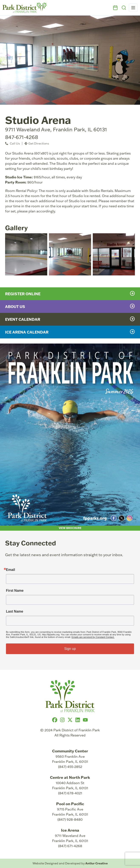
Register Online (70, 294)
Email (11, 570)
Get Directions (37, 143)
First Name (15, 591)
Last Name (15, 612)
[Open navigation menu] (133, 8)
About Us (70, 306)
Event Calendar (70, 319)
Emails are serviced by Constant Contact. (93, 637)
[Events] (115, 8)
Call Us (12, 143)
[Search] (124, 8)
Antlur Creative (96, 863)
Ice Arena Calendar (70, 332)
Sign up (70, 649)
